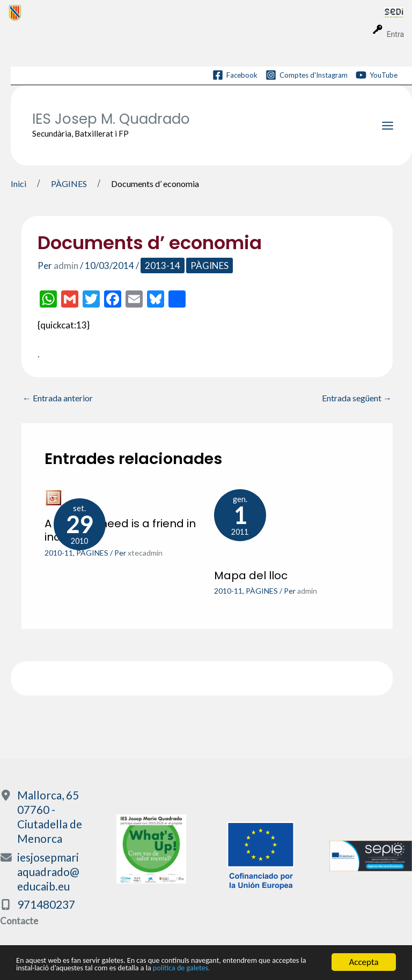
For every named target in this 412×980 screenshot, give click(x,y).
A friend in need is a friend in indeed (120, 530)
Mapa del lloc (251, 575)
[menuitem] (197, 12)
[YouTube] (377, 75)
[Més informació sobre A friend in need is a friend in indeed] (53, 497)
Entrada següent (357, 398)
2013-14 (163, 265)
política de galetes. (258, 969)
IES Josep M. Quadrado (111, 119)
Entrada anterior (58, 398)
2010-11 (59, 553)
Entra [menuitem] (395, 34)
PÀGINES (209, 265)
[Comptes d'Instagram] (307, 75)
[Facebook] (235, 75)
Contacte (19, 921)
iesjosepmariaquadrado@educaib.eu (48, 871)
